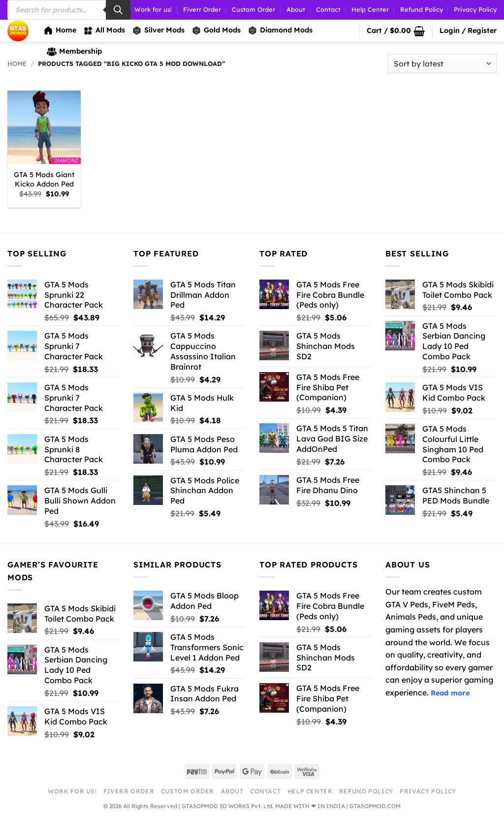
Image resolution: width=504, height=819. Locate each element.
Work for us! (153, 9)
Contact (328, 9)
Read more (450, 693)
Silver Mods (158, 31)
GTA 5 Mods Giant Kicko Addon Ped (44, 179)
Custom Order (253, 9)
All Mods (104, 31)
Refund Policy (422, 9)
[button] (396, 31)
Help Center (370, 9)
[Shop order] (442, 64)
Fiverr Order (202, 9)
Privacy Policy (475, 9)
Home (60, 31)
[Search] (118, 10)
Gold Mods (216, 31)
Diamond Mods (280, 31)
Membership (74, 52)
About (296, 9)
